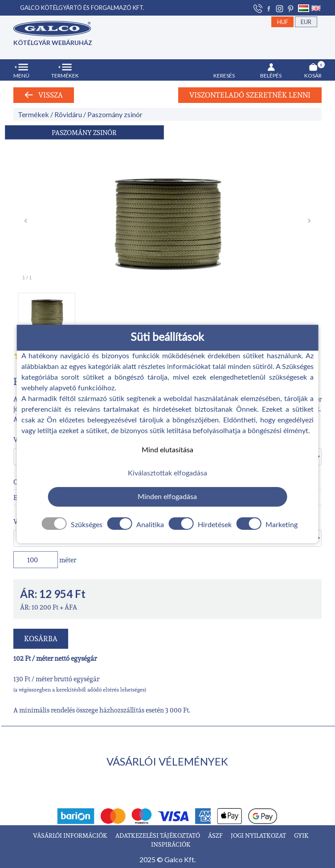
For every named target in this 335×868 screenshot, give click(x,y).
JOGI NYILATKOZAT (259, 835)
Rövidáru (68, 114)
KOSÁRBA (41, 639)
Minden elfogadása (167, 497)
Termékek (33, 114)
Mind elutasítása (167, 450)
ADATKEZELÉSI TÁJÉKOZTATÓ (158, 835)
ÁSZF (216, 835)
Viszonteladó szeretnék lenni (250, 95)
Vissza (44, 95)
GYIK (301, 835)
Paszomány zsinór (115, 114)
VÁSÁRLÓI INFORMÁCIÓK (71, 835)
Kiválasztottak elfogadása (167, 473)
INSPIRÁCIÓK (171, 844)
